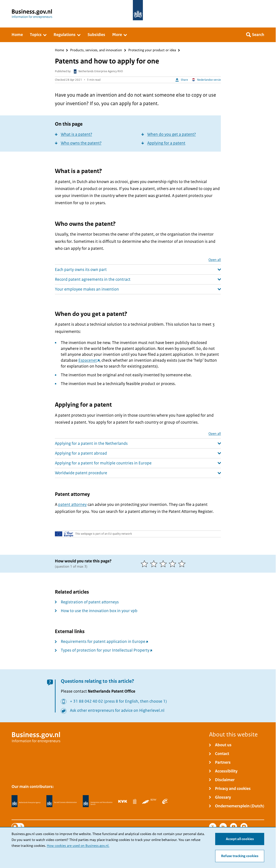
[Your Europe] (64, 534)
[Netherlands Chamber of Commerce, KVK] (123, 801)
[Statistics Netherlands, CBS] (135, 801)
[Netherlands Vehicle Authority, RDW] (149, 801)
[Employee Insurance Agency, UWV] (165, 801)
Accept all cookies (240, 839)
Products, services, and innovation (96, 50)
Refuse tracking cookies (240, 856)
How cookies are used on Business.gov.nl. (78, 846)
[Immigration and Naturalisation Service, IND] (98, 801)
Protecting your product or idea (152, 50)
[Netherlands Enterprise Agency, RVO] (26, 801)
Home (59, 50)
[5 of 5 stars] (183, 564)
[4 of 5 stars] (173, 564)
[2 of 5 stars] (155, 564)
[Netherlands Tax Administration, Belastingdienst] (62, 801)
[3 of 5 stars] (164, 564)
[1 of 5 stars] (145, 564)
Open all (215, 260)
